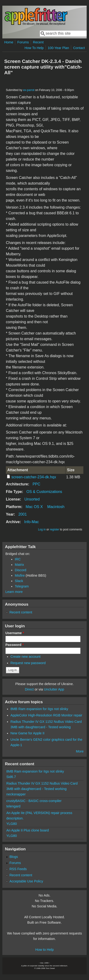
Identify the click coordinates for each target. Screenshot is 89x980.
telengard (13, 806)
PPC (37, 484)
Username (15, 633)
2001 (23, 514)
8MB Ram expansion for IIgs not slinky (39, 709)
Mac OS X (34, 507)
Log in (42, 529)
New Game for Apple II (28, 733)
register (54, 529)
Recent (38, 42)
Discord (21, 570)
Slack (19, 581)
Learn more (14, 592)
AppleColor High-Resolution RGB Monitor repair (46, 715)
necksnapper (16, 794)
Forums (23, 42)
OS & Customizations (44, 492)
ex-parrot (29, 90)
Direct (29, 689)
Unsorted (32, 499)
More (80, 751)
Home (9, 42)
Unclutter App (54, 689)
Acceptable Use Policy (26, 881)
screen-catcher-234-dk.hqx (34, 477)
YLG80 (12, 824)
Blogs (14, 857)
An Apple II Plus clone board (28, 830)
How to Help (44, 950)
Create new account (26, 657)
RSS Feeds (18, 869)
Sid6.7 (11, 777)
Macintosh (56, 507)
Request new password (28, 663)
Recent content (21, 612)
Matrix (19, 565)
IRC (18, 559)
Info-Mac (31, 522)
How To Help (34, 48)
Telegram (22, 586)
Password (15, 645)
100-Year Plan (58, 48)
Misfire (20, 575)
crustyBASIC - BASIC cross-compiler (34, 801)
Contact (79, 48)
